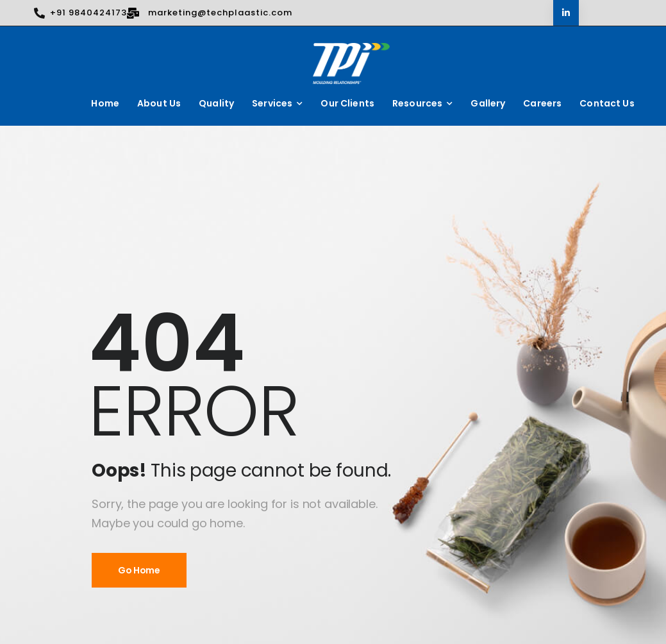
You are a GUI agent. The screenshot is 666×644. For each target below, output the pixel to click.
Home (105, 103)
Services (272, 103)
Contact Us (607, 103)
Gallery (488, 103)
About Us (159, 103)
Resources (417, 103)
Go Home (139, 570)
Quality (216, 103)
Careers (542, 103)
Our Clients (347, 103)
